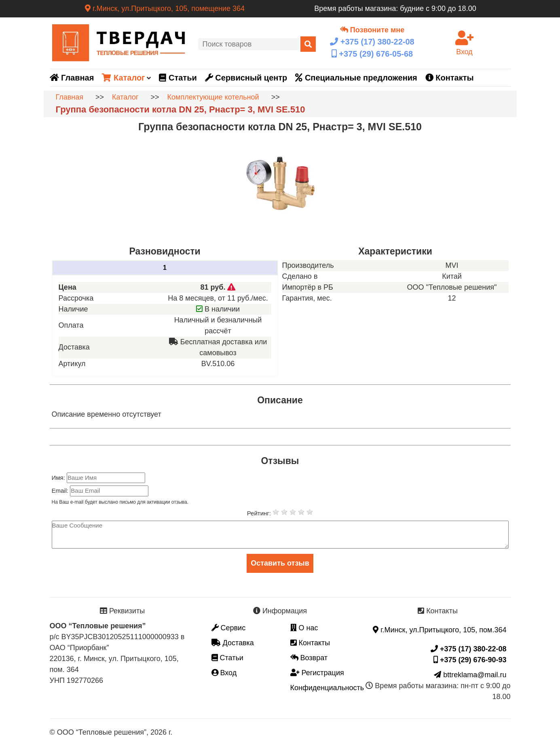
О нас (304, 628)
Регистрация (317, 673)
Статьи (178, 78)
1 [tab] (165, 268)
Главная (72, 78)
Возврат (309, 658)
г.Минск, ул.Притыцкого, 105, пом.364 (440, 630)
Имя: (59, 478)
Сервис (229, 628)
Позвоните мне (372, 30)
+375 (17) (372, 42)
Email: (61, 491)
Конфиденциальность (327, 688)
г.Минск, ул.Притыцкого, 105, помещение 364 (165, 8)
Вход (224, 673)
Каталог (123, 78)
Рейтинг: (260, 513)
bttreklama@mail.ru (470, 675)
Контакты (450, 78)
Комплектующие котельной (213, 97)
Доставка (233, 643)
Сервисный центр (246, 78)
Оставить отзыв (280, 563)
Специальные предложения (356, 78)
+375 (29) (372, 54)
